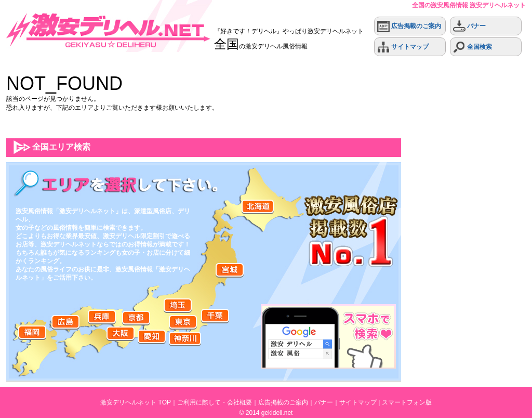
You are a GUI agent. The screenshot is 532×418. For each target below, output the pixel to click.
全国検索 (473, 47)
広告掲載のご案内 (409, 26)
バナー (469, 26)
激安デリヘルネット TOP (136, 402)
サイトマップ (403, 47)
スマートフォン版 (407, 402)
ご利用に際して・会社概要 (215, 402)
